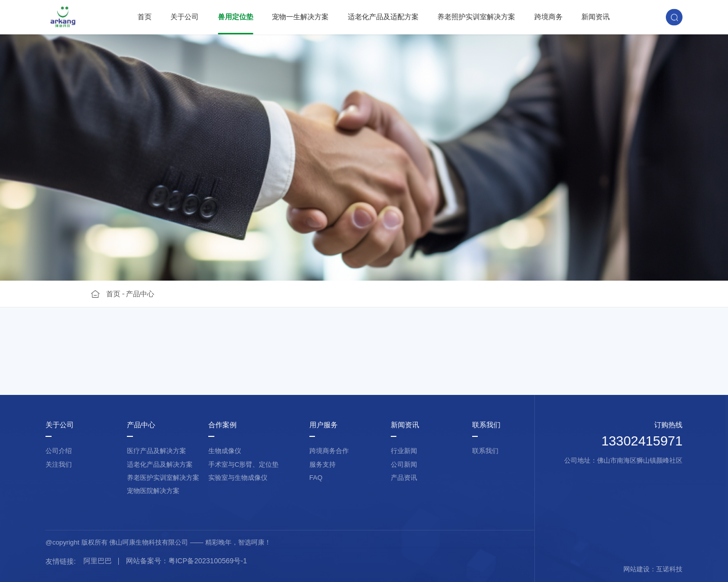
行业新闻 (404, 451)
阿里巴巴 (98, 561)
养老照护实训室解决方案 (476, 17)
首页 (145, 17)
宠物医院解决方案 (153, 491)
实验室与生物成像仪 (238, 478)
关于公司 (185, 17)
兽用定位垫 (236, 17)
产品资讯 (404, 478)
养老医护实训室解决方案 (163, 478)
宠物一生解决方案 (300, 17)
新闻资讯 (596, 17)
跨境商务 (549, 17)
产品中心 (140, 294)
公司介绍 (59, 451)
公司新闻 (404, 464)
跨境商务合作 (329, 451)
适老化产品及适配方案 (383, 17)
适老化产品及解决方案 (160, 464)
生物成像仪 (225, 451)
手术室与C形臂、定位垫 (243, 464)
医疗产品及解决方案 (156, 451)
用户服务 (324, 425)
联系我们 (486, 425)
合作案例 (222, 425)
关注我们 (59, 464)
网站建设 (636, 569)
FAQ (316, 478)
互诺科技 (669, 569)
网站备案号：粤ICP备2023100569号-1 (187, 561)
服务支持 (323, 464)
